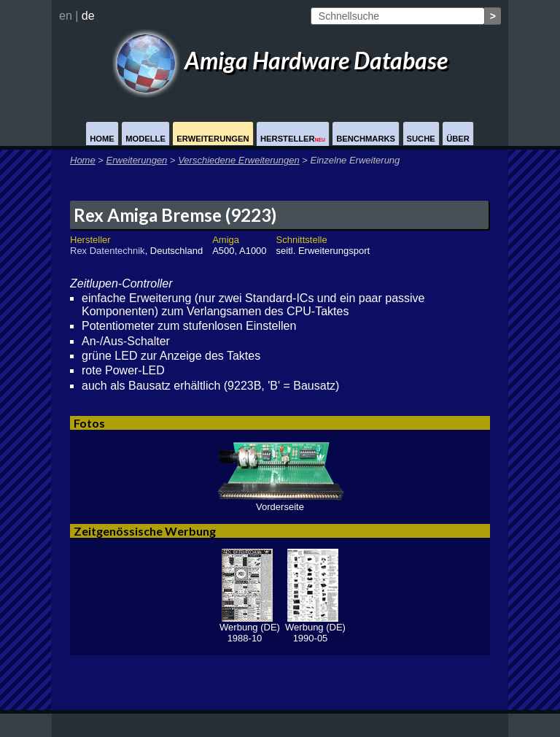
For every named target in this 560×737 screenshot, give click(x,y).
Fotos (89, 423)
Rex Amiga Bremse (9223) (175, 215)
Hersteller (293, 139)
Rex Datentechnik (108, 251)
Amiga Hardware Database (280, 60)
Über (458, 139)
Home (102, 139)
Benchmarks (366, 139)
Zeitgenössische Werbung (145, 531)
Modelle (145, 139)
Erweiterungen (213, 139)
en (66, 16)
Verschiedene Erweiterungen (238, 160)
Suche (421, 139)
